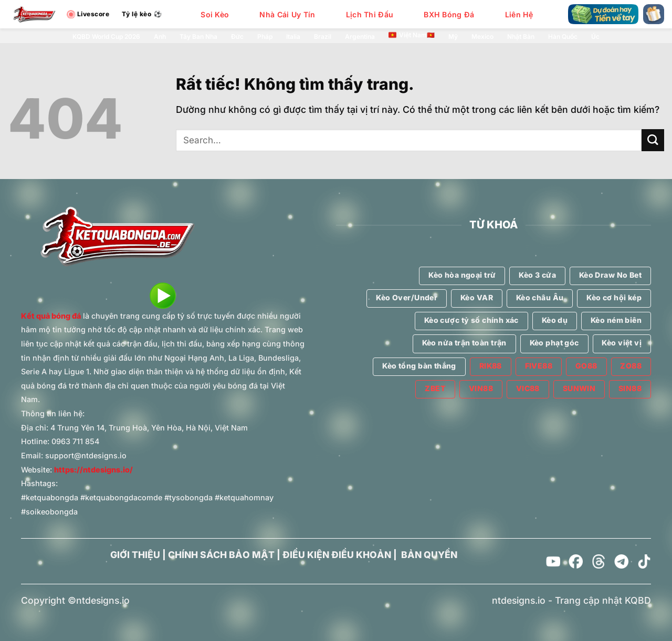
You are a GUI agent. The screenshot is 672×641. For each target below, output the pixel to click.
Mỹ (453, 36)
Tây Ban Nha (198, 36)
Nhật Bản (521, 36)
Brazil (323, 36)
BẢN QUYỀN (429, 555)
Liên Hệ (519, 14)
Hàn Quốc (563, 36)
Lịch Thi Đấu (370, 14)
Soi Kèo (215, 14)
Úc (595, 36)
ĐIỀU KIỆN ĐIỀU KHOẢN (337, 555)
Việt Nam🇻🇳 (412, 35)
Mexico (482, 36)
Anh (160, 36)
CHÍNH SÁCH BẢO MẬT (221, 555)
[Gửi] (653, 140)
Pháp (265, 36)
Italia (293, 36)
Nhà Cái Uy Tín (287, 14)
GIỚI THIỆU (135, 555)
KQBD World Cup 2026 (106, 36)
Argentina (360, 36)
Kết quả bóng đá (51, 316)
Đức (237, 36)
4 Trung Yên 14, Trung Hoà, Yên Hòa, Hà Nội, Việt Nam (149, 428)
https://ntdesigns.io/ (93, 470)
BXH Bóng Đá (449, 14)
